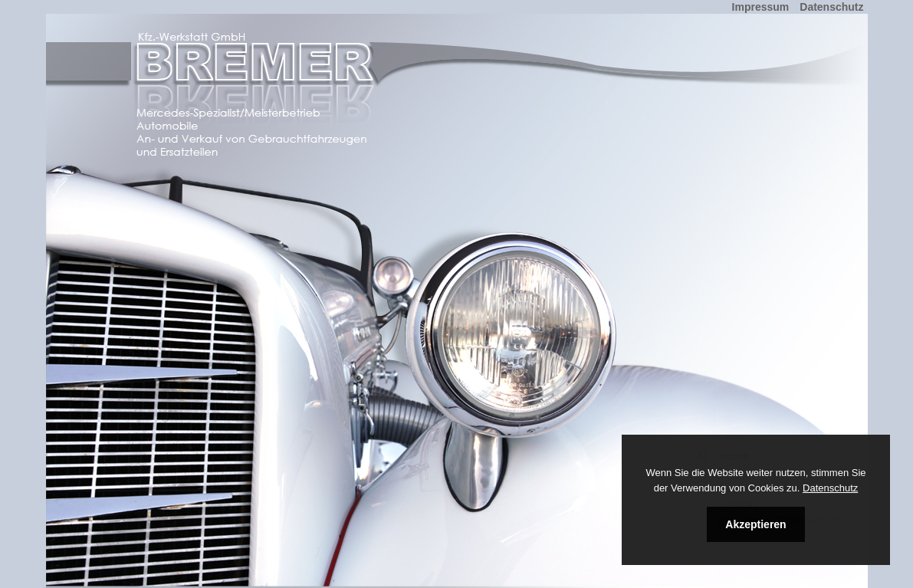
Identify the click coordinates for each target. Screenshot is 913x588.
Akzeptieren (755, 524)
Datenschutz (830, 488)
